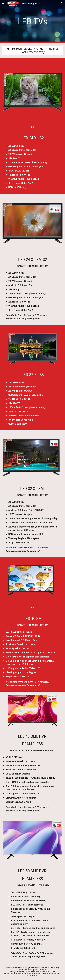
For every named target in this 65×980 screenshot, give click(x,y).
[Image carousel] (33, 94)
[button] (3, 3)
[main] (33, 21)
